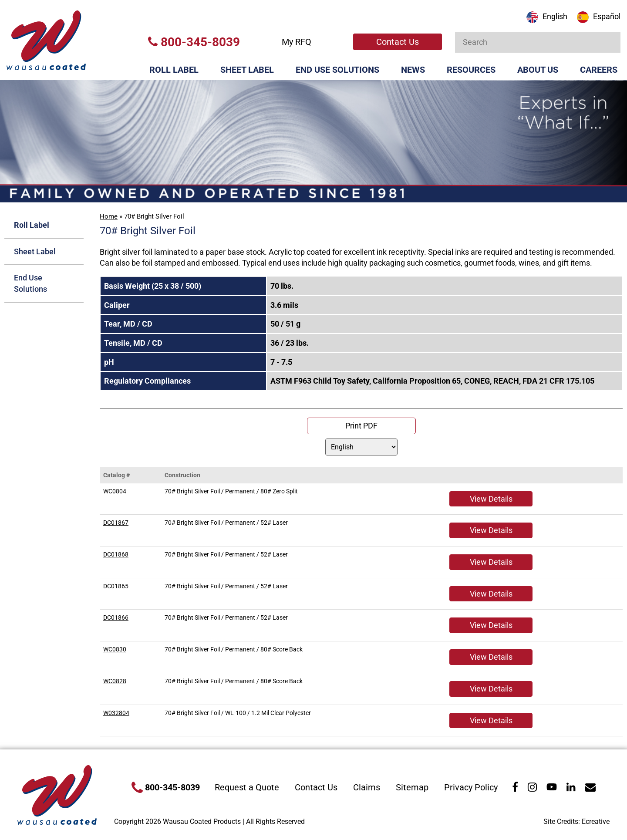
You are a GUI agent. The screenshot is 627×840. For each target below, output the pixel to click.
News (413, 70)
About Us (538, 70)
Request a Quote (247, 787)
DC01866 (116, 617)
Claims (367, 787)
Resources (471, 70)
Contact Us (398, 42)
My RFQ (297, 42)
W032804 (116, 713)
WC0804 (115, 491)
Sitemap (412, 787)
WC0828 (115, 681)
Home (109, 216)
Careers (599, 70)
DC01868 (116, 554)
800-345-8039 (194, 42)
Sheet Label (247, 70)
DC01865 (116, 586)
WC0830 (115, 649)
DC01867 (116, 523)
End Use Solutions (337, 70)
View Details (491, 499)
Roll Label (174, 70)
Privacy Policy (471, 787)
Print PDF (361, 426)
